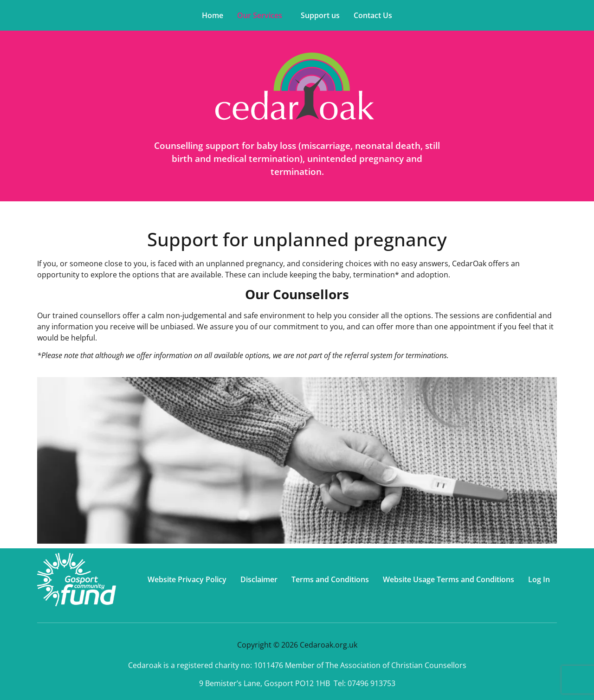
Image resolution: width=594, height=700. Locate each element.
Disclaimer (259, 579)
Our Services (260, 15)
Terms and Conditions (330, 579)
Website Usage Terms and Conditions (449, 579)
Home (213, 15)
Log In (539, 579)
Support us (320, 15)
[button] (262, 15)
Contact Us (373, 15)
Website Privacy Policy (187, 579)
